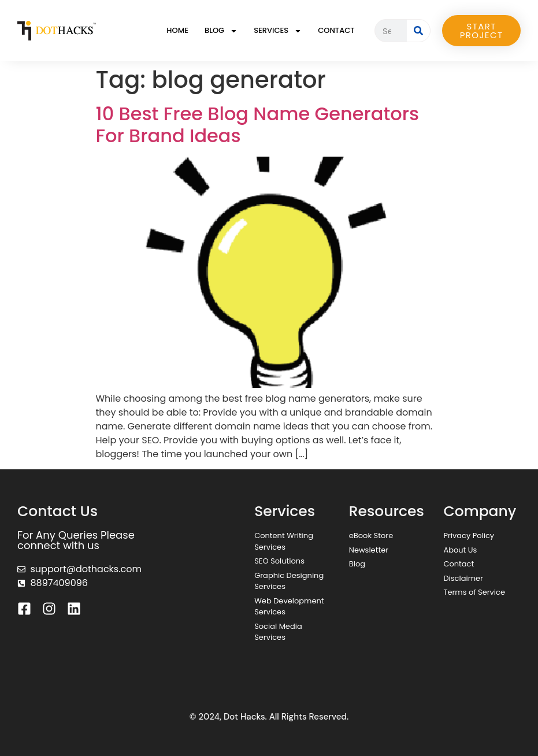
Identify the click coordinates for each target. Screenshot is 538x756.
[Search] (418, 31)
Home (177, 30)
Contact (336, 30)
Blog (221, 31)
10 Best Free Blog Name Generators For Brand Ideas (258, 125)
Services (278, 31)
